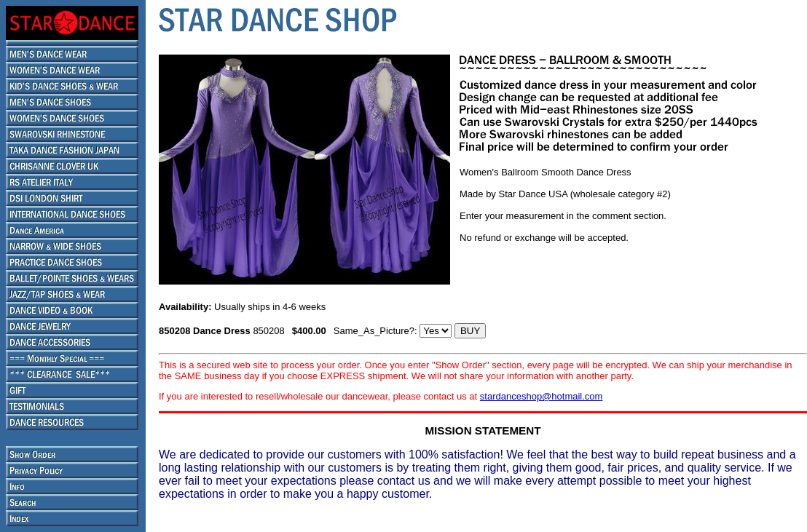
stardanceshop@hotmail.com (542, 396)
